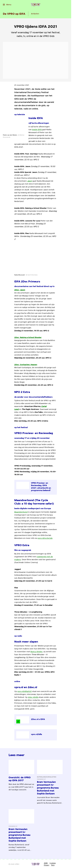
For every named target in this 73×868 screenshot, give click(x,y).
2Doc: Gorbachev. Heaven (26, 365)
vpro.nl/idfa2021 (25, 691)
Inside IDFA (37, 130)
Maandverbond (21, 512)
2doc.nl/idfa (33, 697)
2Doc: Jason (20, 290)
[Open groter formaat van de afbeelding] (14, 125)
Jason (30, 181)
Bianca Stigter (36, 652)
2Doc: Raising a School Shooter (28, 337)
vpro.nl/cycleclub (45, 538)
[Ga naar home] (36, 5)
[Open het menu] (7, 5)
